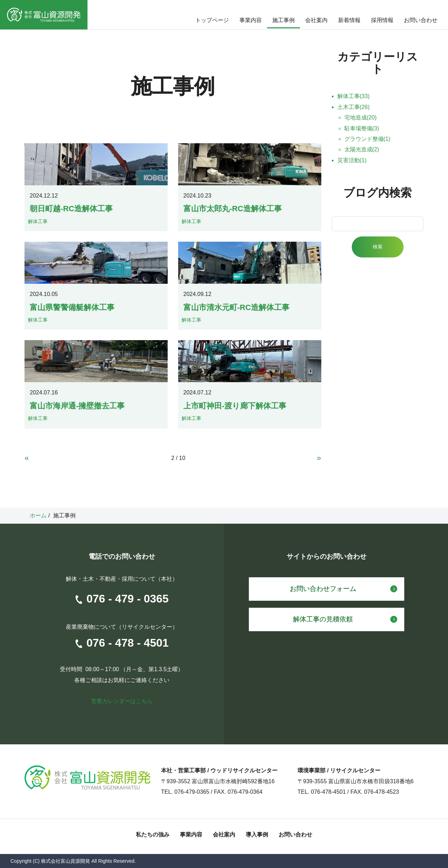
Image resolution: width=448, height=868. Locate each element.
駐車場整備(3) (362, 128)
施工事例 (283, 20)
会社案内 (316, 20)
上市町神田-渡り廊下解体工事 (235, 406)
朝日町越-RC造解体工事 (71, 209)
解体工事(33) (353, 96)
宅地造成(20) (360, 118)
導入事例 (257, 835)
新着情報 (349, 20)
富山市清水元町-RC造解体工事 (236, 307)
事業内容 (251, 20)
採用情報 (382, 20)
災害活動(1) (352, 160)
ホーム (38, 515)
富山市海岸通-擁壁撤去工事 (77, 406)
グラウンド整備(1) (367, 139)
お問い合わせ (421, 20)
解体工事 (38, 221)
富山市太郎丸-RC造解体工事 (233, 209)
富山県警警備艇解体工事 (72, 307)
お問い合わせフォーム (323, 589)
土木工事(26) (353, 107)
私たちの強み (153, 835)
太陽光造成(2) (362, 149)
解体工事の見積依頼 (323, 619)
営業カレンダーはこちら (122, 701)
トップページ (212, 20)
